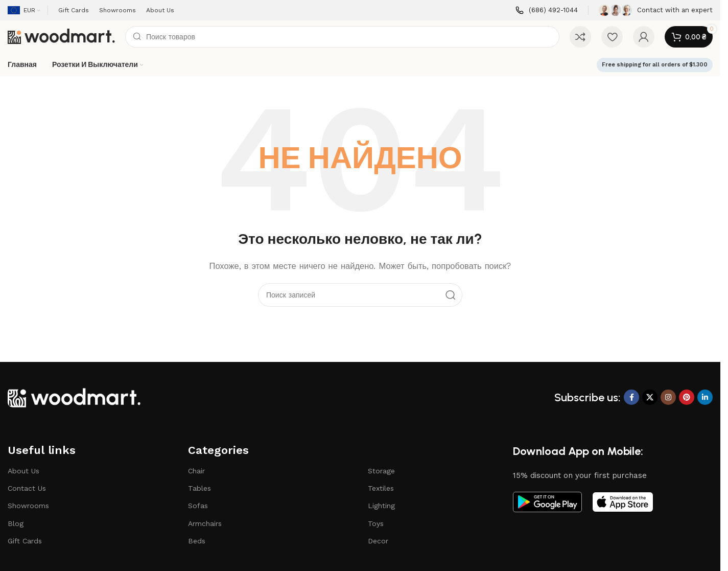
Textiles (381, 488)
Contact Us (27, 488)
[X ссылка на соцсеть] (650, 397)
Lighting (381, 506)
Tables (199, 488)
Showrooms (28, 506)
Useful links (42, 450)
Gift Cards (25, 541)
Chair (196, 471)
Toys (376, 523)
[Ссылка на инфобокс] (547, 10)
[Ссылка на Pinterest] (687, 397)
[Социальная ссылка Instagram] (668, 397)
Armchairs (205, 523)
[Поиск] (342, 37)
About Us (24, 471)
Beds (197, 541)
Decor (378, 541)
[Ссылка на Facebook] (631, 397)
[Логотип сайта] (61, 36)
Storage (381, 471)
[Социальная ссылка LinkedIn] (705, 397)
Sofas (198, 506)
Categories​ (218, 450)
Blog (16, 523)
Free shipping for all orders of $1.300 (655, 65)
